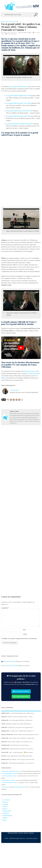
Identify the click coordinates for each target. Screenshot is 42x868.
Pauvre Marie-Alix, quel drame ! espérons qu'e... (22, 738)
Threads (5, 807)
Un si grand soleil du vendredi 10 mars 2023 (20, 124)
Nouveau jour (5, 787)
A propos (31, 833)
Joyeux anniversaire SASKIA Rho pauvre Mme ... (20, 756)
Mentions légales (13, 833)
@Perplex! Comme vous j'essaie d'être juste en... (19, 724)
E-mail (25, 634)
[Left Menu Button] (2, 6)
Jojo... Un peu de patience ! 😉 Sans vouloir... (21, 752)
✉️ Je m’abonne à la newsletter (21, 691)
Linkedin (5, 818)
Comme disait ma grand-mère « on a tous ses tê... (22, 763)
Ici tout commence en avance (9, 776)
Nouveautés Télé (5, 21)
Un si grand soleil (14, 21)
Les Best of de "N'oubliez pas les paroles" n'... (22, 731)
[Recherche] (36, 15)
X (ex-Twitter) (6, 800)
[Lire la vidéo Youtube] (21, 348)
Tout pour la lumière (19, 787)
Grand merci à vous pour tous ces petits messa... (21, 727)
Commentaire (5, 608)
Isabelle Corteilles (27, 33)
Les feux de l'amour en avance (10, 783)
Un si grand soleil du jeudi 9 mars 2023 (18, 116)
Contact (21, 833)
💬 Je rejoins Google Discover (21, 697)
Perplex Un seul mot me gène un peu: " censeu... (20, 717)
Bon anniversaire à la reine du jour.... (20, 745)
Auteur (26, 833)
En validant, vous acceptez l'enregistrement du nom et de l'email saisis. (19, 639)
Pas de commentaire (12, 34)
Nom (25, 630)
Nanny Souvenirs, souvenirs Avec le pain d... (22, 749)
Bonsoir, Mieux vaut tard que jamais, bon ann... (26, 734)
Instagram (5, 804)
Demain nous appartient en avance (11, 771)
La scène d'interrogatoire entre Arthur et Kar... (22, 713)
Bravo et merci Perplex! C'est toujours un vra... (20, 742)
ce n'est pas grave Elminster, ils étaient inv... (21, 720)
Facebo (4, 802)
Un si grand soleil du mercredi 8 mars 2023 (19, 111)
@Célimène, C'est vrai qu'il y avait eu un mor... (22, 760)
